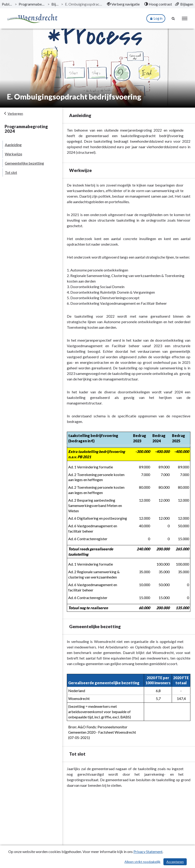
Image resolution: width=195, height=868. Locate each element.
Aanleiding (13, 145)
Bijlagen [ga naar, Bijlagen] (55, 4)
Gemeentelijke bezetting (24, 163)
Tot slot (11, 172)
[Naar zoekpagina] (173, 18)
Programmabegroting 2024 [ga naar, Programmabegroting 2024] (32, 4)
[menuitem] (123, 4)
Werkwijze (13, 154)
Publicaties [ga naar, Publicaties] (7, 4)
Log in (156, 19)
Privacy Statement (148, 851)
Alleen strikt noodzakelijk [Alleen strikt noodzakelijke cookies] (142, 862)
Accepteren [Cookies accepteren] (175, 862)
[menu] (185, 18)
